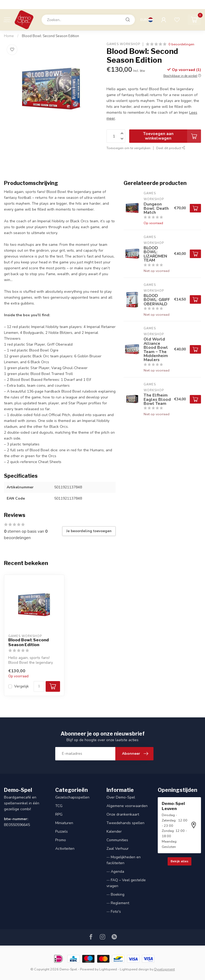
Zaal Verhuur (118, 849)
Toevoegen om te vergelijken (129, 148)
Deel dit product (171, 148)
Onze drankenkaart (123, 814)
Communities (117, 840)
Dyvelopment (165, 969)
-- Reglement (118, 903)
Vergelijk (21, 686)
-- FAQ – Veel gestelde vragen (126, 883)
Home (9, 36)
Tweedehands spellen (125, 823)
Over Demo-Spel (121, 797)
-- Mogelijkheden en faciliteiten (124, 860)
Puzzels (62, 831)
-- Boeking (115, 894)
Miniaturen (64, 823)
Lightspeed (108, 969)
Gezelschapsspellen (72, 797)
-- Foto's (114, 912)
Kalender (114, 831)
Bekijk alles (180, 861)
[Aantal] (39, 686)
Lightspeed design (134, 969)
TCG (59, 806)
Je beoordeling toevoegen (89, 531)
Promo (61, 840)
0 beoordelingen (181, 44)
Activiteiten (65, 849)
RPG (59, 814)
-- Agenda (115, 872)
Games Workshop (123, 44)
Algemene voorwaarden (127, 806)
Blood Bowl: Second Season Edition (50, 36)
